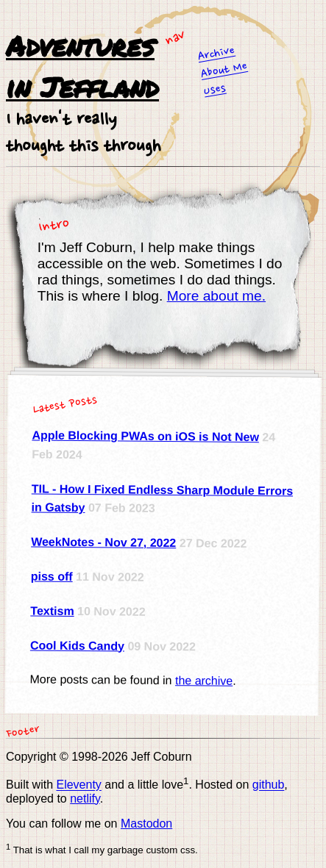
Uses (215, 90)
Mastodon (146, 824)
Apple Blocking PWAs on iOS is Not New (145, 437)
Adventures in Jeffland (82, 66)
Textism (52, 611)
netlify (85, 799)
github (269, 785)
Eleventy (78, 785)
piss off (52, 576)
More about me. (216, 296)
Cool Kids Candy (77, 645)
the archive (204, 681)
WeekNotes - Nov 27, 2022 (103, 542)
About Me (224, 71)
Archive (216, 54)
